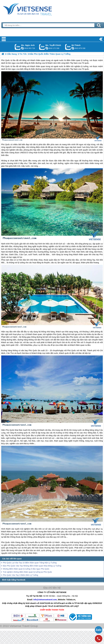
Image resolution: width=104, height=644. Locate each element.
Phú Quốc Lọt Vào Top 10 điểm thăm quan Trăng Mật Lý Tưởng (30, 563)
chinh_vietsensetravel (47, 48)
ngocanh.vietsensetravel (22, 48)
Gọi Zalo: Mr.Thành (68, 47)
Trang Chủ (34, 9)
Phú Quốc (6, 66)
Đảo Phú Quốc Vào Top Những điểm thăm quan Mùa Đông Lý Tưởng (32, 566)
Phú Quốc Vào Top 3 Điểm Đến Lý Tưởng (20, 575)
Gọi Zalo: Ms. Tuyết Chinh (42, 47)
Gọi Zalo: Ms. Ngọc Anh (18, 47)
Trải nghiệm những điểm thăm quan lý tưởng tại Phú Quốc (27, 572)
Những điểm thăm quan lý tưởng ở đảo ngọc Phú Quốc (26, 569)
